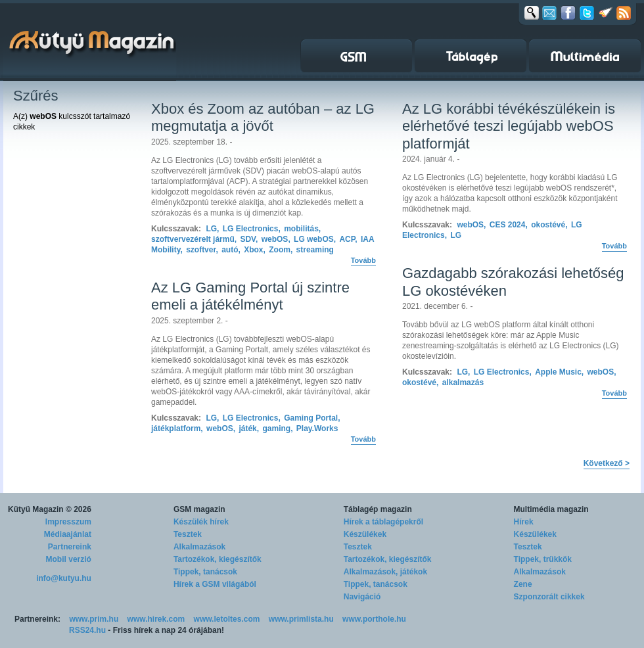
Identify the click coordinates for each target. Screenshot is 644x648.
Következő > (607, 463)
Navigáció (362, 597)
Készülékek (365, 534)
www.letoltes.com (227, 619)
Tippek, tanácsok (205, 572)
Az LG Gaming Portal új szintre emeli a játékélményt (250, 296)
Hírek (524, 522)
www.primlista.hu (301, 619)
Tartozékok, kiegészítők (218, 559)
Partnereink (70, 547)
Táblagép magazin (378, 509)
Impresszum (68, 522)
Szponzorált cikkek (549, 597)
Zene (523, 584)
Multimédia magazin (551, 509)
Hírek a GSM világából (215, 584)
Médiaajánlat (68, 534)
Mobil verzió (69, 559)
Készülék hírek (201, 522)
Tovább (363, 260)
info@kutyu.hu (64, 578)
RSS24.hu (87, 630)
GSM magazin (199, 509)
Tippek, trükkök (543, 559)
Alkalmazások (199, 547)
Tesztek (188, 534)
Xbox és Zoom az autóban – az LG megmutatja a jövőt (263, 117)
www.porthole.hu (374, 619)
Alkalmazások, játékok (385, 572)
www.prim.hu (94, 619)
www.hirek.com (156, 619)
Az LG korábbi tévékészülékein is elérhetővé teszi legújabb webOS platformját (509, 126)
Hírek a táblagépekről (383, 522)
